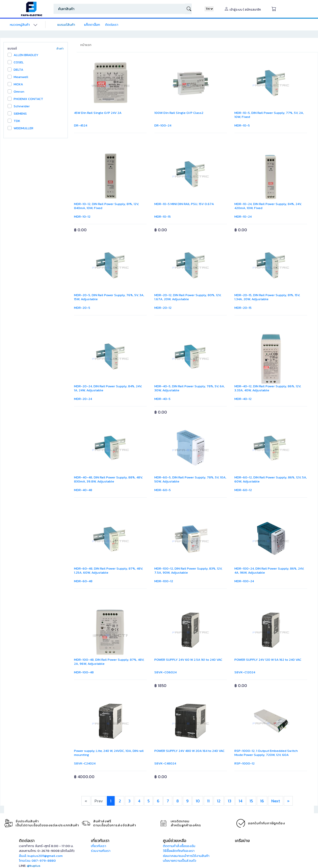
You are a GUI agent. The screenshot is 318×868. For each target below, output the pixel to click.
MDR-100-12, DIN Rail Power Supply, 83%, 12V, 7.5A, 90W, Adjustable (188, 570)
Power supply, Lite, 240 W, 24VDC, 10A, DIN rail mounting (109, 753)
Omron (19, 92)
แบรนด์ (12, 48)
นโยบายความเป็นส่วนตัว (180, 861)
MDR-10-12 (82, 216)
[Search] (119, 9)
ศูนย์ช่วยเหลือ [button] (175, 840)
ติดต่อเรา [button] (27, 840)
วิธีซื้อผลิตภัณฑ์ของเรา (179, 851)
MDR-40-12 (243, 399)
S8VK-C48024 (165, 763)
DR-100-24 (163, 125)
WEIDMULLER (23, 128)
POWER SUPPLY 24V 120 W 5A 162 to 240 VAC (268, 660)
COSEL (19, 62)
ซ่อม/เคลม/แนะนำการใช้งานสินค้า (186, 856)
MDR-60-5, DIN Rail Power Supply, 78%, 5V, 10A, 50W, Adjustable (190, 479)
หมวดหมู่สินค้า (20, 25)
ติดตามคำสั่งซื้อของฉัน (179, 846)
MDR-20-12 (163, 308)
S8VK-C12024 (245, 672)
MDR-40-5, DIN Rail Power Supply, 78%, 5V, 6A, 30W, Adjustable (190, 388)
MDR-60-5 (163, 490)
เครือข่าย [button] (242, 840)
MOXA (18, 84)
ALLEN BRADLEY (26, 55)
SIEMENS (20, 113)
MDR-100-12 (164, 581)
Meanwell (21, 77)
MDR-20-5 (82, 308)
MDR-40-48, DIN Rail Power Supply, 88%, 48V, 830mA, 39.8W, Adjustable (108, 479)
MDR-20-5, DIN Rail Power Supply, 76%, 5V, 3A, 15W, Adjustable (109, 297)
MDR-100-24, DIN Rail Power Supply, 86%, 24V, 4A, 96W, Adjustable (269, 570)
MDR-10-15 (163, 216)
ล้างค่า (60, 49)
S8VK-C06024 (165, 672)
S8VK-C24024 (85, 763)
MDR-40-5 (162, 399)
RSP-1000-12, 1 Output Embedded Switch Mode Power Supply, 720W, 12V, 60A (266, 753)
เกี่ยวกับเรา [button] (100, 840)
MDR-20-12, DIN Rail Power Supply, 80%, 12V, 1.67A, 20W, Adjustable (188, 297)
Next (276, 801)
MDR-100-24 (244, 581)
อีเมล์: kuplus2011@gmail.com (41, 856)
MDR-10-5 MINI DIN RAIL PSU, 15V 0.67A (184, 204)
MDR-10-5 (242, 125)
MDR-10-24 (243, 216)
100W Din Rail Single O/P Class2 (179, 113)
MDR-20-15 (243, 308)
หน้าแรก (86, 45)
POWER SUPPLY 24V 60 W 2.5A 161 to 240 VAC (189, 660)
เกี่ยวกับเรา (99, 846)
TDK (17, 121)
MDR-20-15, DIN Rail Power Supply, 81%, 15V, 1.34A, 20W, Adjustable (267, 297)
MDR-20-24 (83, 399)
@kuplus (34, 866)
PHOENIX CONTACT (28, 99)
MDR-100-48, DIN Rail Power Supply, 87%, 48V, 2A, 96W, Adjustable (109, 662)
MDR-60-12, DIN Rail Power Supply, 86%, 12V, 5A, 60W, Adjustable (271, 479)
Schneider (22, 106)
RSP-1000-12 (244, 763)
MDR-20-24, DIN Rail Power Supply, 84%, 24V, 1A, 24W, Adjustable (108, 388)
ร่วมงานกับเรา (101, 851)
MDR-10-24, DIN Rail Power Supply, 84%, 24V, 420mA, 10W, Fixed (268, 206)
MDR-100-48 (84, 672)
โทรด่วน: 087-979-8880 (37, 861)
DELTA (18, 70)
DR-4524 (81, 125)
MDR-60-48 (83, 581)
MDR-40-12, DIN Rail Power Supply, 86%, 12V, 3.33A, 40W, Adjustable (268, 388)
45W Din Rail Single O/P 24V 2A (98, 113)
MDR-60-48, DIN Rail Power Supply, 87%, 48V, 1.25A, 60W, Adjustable (108, 570)
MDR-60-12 (243, 490)
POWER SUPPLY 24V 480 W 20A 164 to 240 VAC (190, 751)
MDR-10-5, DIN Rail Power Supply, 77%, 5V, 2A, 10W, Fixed (269, 115)
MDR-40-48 (83, 490)
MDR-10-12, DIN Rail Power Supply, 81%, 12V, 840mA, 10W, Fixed (106, 206)
